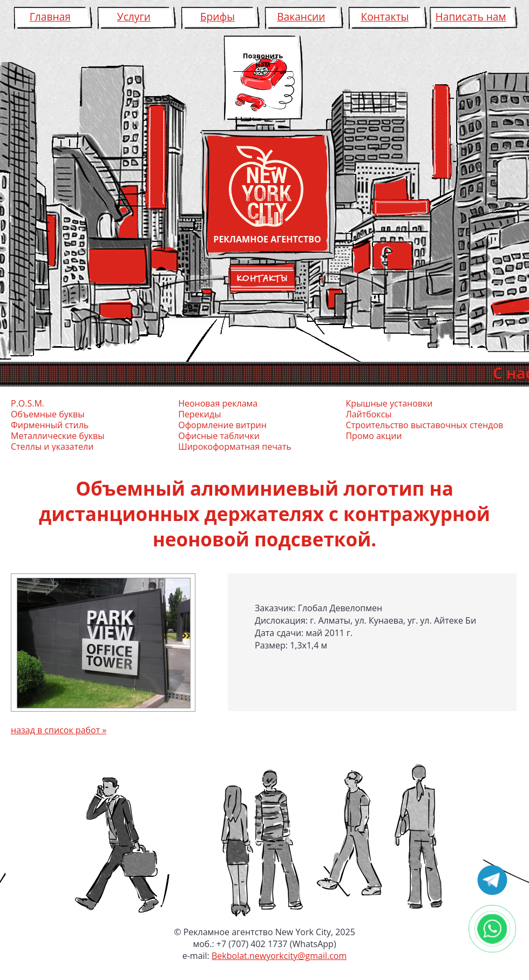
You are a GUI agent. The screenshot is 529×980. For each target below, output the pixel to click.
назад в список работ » (59, 730)
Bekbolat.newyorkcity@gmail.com (279, 956)
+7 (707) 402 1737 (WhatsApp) (276, 944)
